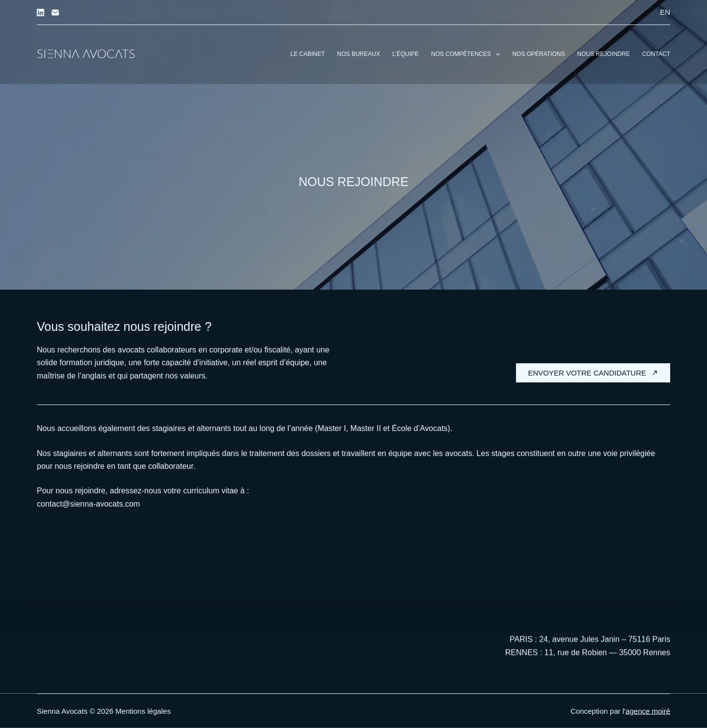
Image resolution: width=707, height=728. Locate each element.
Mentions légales (143, 711)
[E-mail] (55, 13)
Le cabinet (308, 54)
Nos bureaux (359, 54)
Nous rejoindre (604, 54)
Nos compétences (467, 54)
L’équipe (406, 54)
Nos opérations (538, 54)
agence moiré (648, 711)
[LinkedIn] (41, 13)
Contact (656, 54)
